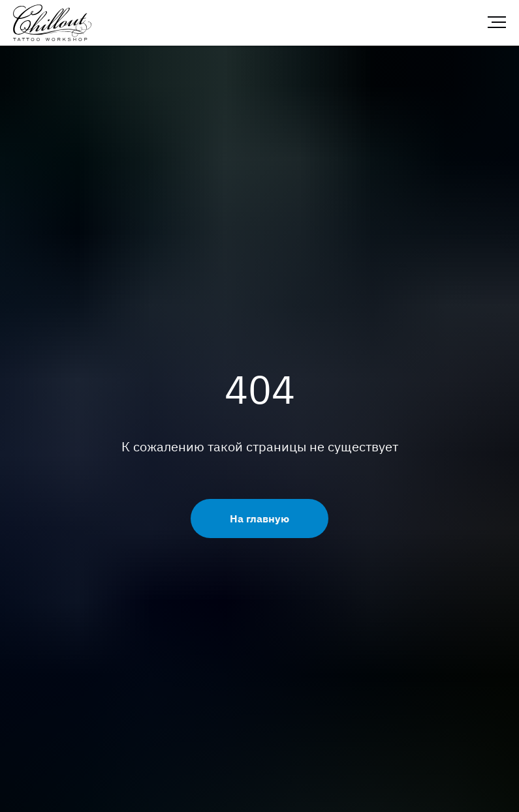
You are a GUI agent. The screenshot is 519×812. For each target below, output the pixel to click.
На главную (259, 519)
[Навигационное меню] (497, 23)
